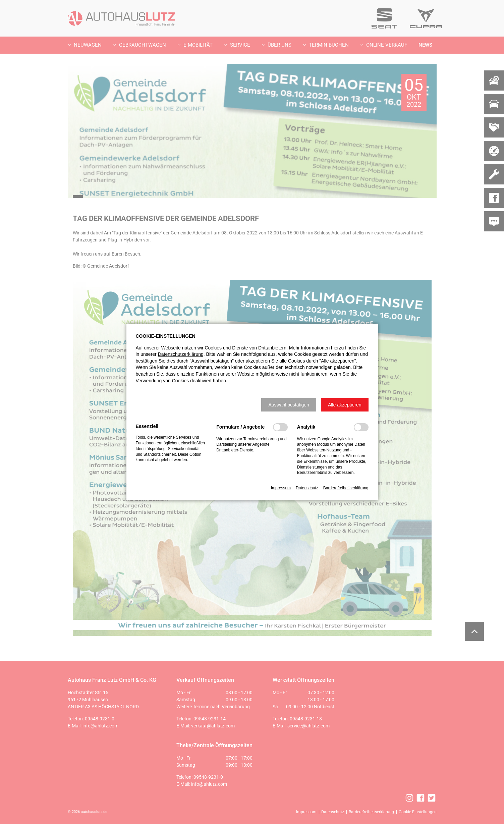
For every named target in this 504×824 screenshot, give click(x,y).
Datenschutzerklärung (181, 354)
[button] (289, 405)
